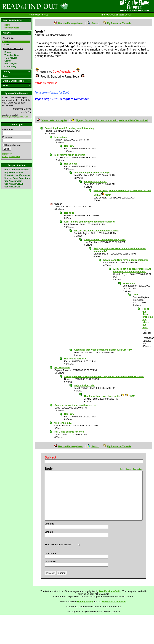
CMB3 (7, 45)
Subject (50, 457)
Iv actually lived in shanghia (70, 155)
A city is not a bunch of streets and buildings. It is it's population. (132, 270)
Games (8, 61)
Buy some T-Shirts (14, 173)
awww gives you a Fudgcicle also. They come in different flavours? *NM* (104, 376)
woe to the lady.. (63, 423)
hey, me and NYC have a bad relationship (126, 260)
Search (95, 23)
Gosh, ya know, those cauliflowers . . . (75, 405)
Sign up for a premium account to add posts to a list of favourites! (112, 120)
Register (7, 154)
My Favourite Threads (119, 23)
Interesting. (61, 137)
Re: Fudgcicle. (62, 368)
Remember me (13, 145)
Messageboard (12, 28)
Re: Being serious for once (69, 432)
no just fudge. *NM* (85, 385)
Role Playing (11, 64)
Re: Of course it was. (95, 181)
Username (8, 129)
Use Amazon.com (13, 181)
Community (10, 67)
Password (7, 137)
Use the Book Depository (17, 178)
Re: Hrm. (69, 146)
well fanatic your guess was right (92, 173)
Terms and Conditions (114, 602)
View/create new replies (54, 120)
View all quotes (8, 117)
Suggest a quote (22, 117)
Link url (49, 532)
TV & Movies (11, 58)
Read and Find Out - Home (54, 6)
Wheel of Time (12, 55)
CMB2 (7, 42)
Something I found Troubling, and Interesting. (70, 128)
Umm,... (137, 295)
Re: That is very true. (76, 359)
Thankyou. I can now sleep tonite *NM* (109, 396)
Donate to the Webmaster (17, 175)
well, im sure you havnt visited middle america (90, 222)
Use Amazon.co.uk (14, 184)
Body (49, 469)
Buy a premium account (17, 170)
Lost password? (11, 156)
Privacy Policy (85, 602)
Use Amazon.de (12, 187)
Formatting (138, 469)
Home (7, 25)
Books (8, 52)
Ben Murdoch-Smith (110, 591)
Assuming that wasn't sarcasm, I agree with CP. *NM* (103, 350)
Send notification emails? (59, 544)
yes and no (129, 283)
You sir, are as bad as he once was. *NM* (96, 231)
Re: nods (69, 213)
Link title (49, 524)
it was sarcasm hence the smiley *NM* (105, 239)
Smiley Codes (126, 469)
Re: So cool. (71, 164)
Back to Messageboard (71, 23)
